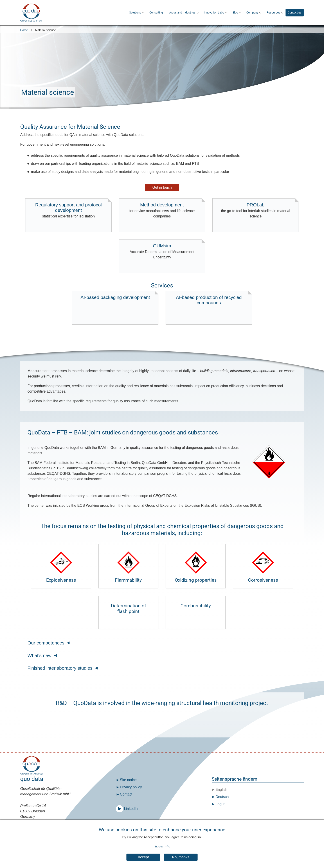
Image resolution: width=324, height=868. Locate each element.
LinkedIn (121, 809)
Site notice (128, 780)
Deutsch (222, 797)
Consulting (156, 12)
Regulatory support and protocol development (68, 211)
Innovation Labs (214, 12)
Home (24, 30)
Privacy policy (131, 787)
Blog (235, 12)
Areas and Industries (182, 12)
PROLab (256, 211)
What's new (39, 655)
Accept (143, 862)
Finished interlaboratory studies (60, 668)
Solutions (135, 12)
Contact (126, 794)
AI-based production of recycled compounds (209, 300)
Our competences (46, 643)
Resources (273, 12)
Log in (220, 804)
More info (162, 852)
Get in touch (162, 187)
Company (252, 12)
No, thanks (181, 862)
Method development (162, 211)
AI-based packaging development (115, 297)
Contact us (295, 12)
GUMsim (162, 252)
